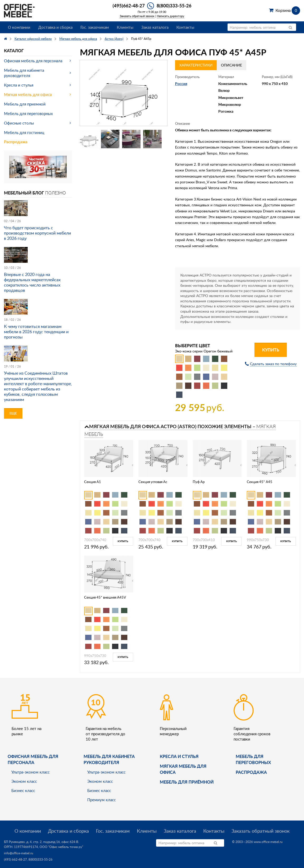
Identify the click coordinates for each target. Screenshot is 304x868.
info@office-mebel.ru (19, 853)
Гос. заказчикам (95, 27)
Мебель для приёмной (187, 782)
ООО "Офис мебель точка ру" (61, 847)
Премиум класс (102, 800)
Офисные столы (19, 123)
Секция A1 (93, 482)
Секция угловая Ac (153, 482)
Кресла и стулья (19, 85)
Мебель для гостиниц (24, 132)
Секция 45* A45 (260, 482)
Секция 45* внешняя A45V (105, 597)
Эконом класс (24, 781)
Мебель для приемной (25, 104)
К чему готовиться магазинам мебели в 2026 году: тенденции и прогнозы (36, 332)
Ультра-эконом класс (30, 772)
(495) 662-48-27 (15, 859)
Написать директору (171, 16)
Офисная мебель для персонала (33, 61)
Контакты (185, 27)
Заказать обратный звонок (137, 16)
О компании (19, 27)
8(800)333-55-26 (174, 6)
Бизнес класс (23, 790)
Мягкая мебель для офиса (28, 94)
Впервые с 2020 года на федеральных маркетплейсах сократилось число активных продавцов (32, 282)
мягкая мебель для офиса (183, 769)
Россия (181, 84)
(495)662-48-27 (129, 6)
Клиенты (125, 27)
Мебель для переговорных (28, 113)
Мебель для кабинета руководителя (24, 73)
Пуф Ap (199, 482)
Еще (13, 413)
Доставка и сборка (55, 27)
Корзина (288, 10)
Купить (271, 350)
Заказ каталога (155, 27)
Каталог (14, 51)
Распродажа (16, 142)
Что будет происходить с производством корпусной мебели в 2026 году (37, 233)
